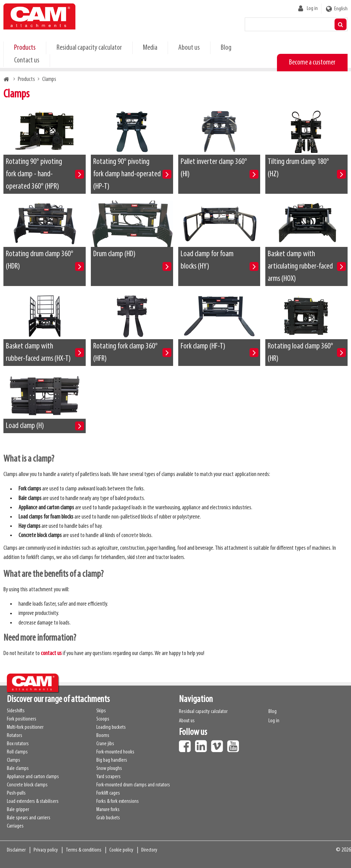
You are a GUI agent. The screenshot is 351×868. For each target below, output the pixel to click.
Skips (101, 711)
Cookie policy (121, 850)
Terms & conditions (84, 850)
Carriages (15, 826)
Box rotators (18, 744)
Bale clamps (18, 769)
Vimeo (219, 744)
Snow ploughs (109, 769)
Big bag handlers (112, 760)
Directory (149, 850)
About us (189, 48)
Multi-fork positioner (25, 727)
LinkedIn (203, 744)
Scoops (103, 719)
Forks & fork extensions (118, 801)
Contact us (27, 61)
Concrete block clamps (27, 785)
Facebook (186, 744)
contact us (51, 653)
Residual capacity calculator (89, 48)
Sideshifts (16, 711)
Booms (103, 736)
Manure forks (108, 810)
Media (150, 48)
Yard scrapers (108, 777)
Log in (312, 9)
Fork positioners (22, 719)
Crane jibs (105, 744)
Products (25, 48)
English (341, 9)
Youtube (235, 744)
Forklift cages (108, 793)
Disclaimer (16, 850)
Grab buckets (108, 818)
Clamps (14, 760)
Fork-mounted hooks (115, 752)
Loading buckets (111, 727)
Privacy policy (46, 850)
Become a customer (312, 63)
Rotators (15, 736)
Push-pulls (16, 793)
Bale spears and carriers (29, 818)
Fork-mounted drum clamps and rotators (133, 785)
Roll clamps (17, 752)
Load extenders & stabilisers (33, 801)
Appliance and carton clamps (33, 777)
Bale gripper (18, 810)
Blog (226, 48)
